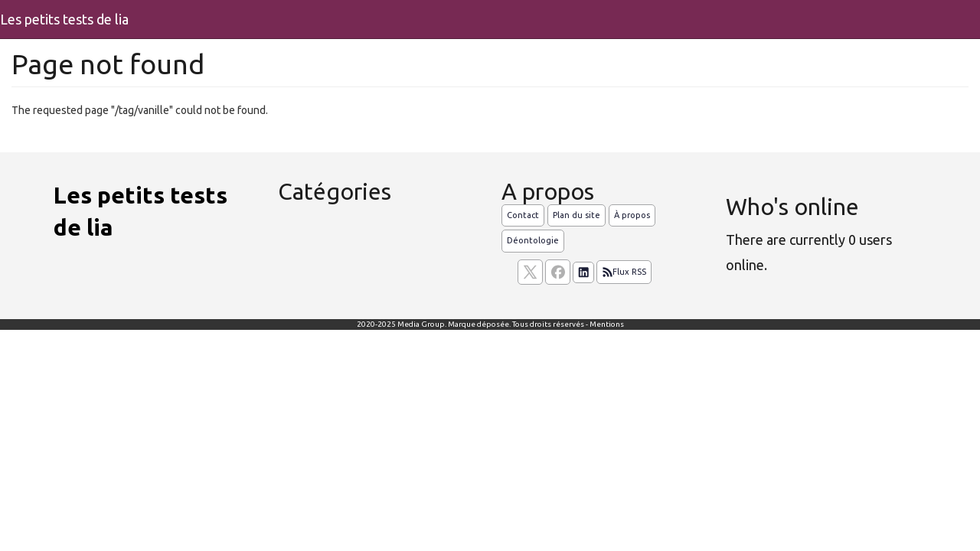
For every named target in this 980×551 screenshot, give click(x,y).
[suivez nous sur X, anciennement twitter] (530, 272)
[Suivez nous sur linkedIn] (583, 272)
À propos (632, 215)
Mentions (607, 324)
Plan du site (577, 215)
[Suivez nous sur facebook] (558, 272)
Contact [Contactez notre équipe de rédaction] (523, 215)
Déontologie (533, 240)
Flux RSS (624, 272)
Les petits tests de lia (64, 19)
